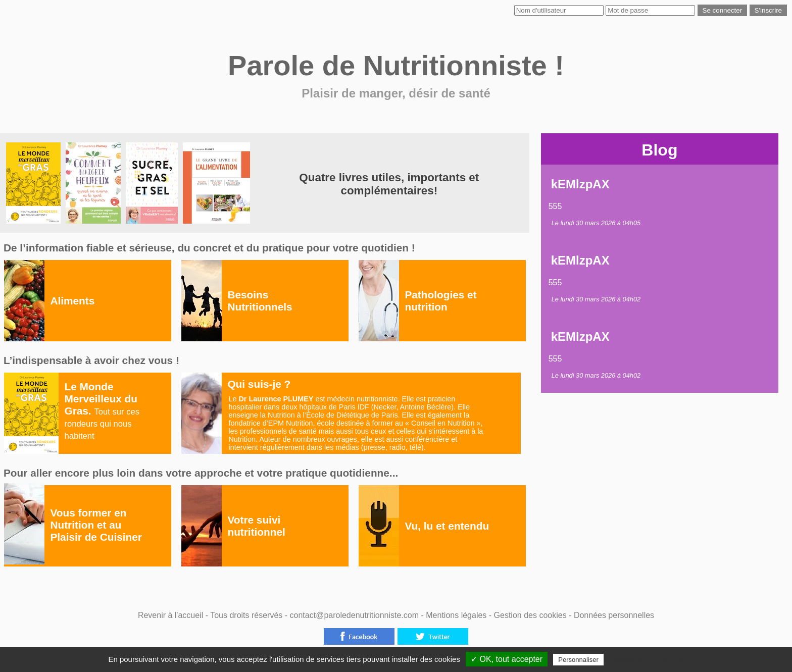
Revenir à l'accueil (170, 615)
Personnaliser (578, 660)
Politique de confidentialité (650, 659)
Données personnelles (614, 615)
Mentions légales (457, 615)
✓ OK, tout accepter (507, 659)
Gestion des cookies (532, 615)
